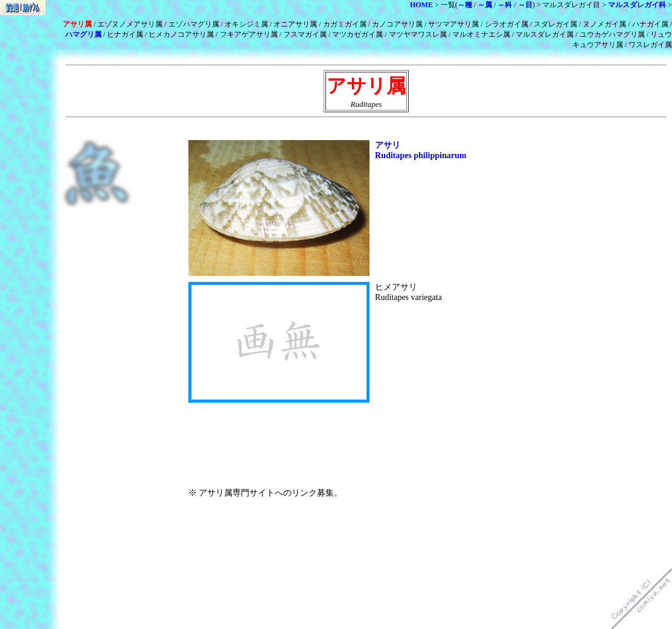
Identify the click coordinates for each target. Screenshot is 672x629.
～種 (465, 5)
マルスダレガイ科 (637, 5)
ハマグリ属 (83, 34)
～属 (485, 5)
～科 (505, 5)
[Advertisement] (330, 129)
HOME (421, 5)
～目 (525, 5)
